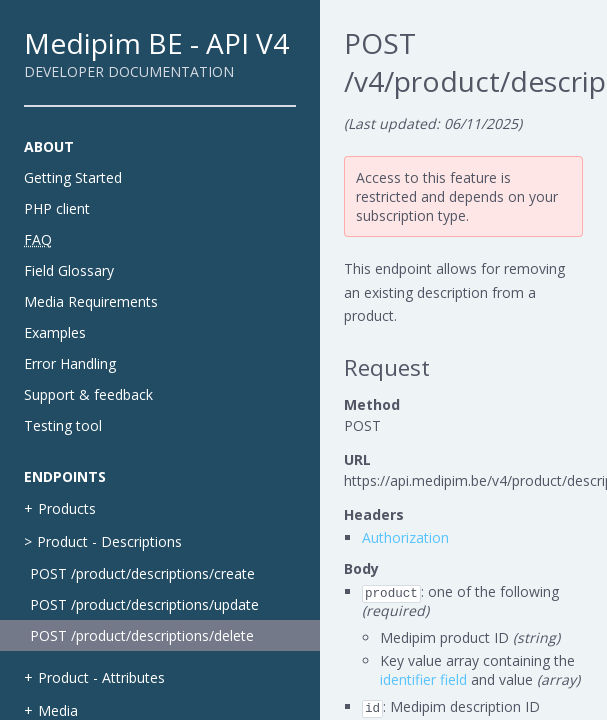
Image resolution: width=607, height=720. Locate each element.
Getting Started (73, 177)
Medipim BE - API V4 (156, 43)
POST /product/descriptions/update (144, 604)
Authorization (405, 537)
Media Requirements (91, 301)
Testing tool (63, 425)
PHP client (57, 208)
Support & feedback (88, 394)
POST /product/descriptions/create (142, 573)
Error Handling (70, 363)
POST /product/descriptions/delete (142, 635)
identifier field (423, 679)
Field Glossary (69, 270)
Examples (55, 332)
